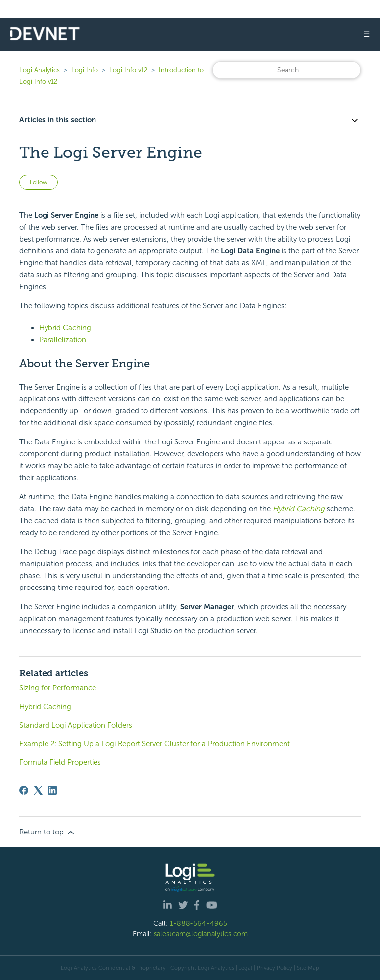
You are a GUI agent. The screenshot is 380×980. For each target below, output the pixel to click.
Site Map (308, 968)
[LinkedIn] (52, 790)
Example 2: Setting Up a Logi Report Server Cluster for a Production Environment (155, 744)
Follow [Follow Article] (39, 182)
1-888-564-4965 (198, 923)
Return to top (47, 833)
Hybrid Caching (65, 328)
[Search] (286, 70)
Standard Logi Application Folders (76, 725)
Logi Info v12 (128, 70)
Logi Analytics (40, 70)
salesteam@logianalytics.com (201, 934)
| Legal (244, 968)
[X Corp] (38, 790)
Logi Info (85, 70)
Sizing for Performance (58, 688)
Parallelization (63, 340)
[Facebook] (24, 790)
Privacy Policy (275, 968)
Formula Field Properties (60, 762)
